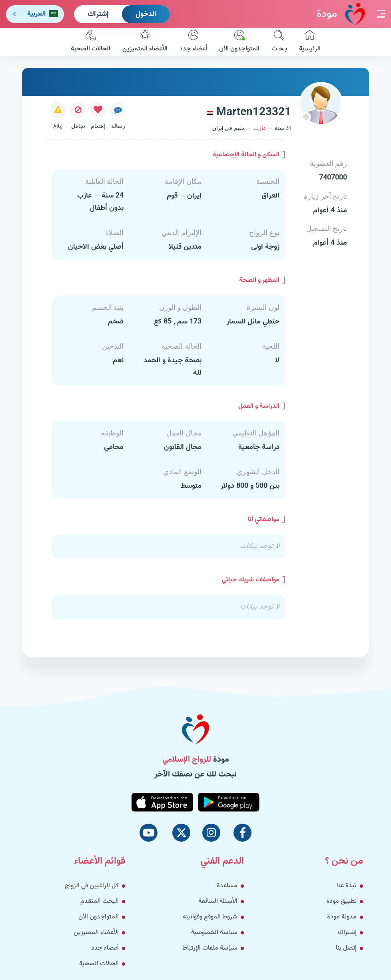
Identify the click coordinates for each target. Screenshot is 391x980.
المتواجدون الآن (239, 42)
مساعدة (227, 886)
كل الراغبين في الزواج (92, 886)
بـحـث (279, 42)
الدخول (146, 14)
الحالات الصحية (91, 42)
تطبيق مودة (341, 901)
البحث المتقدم (100, 901)
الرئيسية (310, 42)
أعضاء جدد (193, 42)
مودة (341, 14)
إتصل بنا (346, 948)
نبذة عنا (347, 886)
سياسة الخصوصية (214, 933)
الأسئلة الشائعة (218, 901)
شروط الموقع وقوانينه (210, 917)
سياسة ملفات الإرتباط (210, 948)
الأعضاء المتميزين (145, 42)
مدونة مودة (342, 917)
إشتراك (98, 14)
